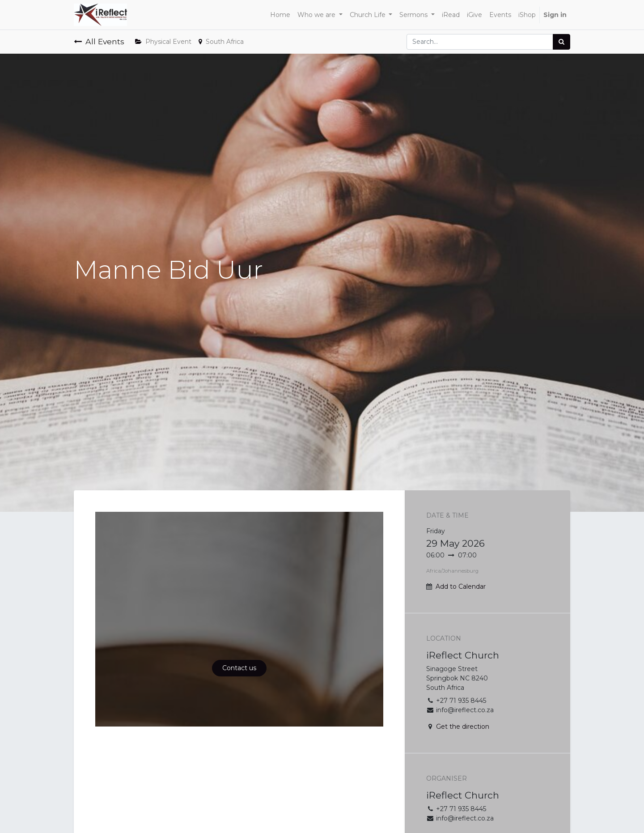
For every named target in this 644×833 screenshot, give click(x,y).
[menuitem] (280, 15)
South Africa (221, 42)
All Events (99, 41)
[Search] (561, 42)
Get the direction (463, 727)
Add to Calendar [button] (461, 586)
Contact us (239, 668)
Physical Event (163, 42)
